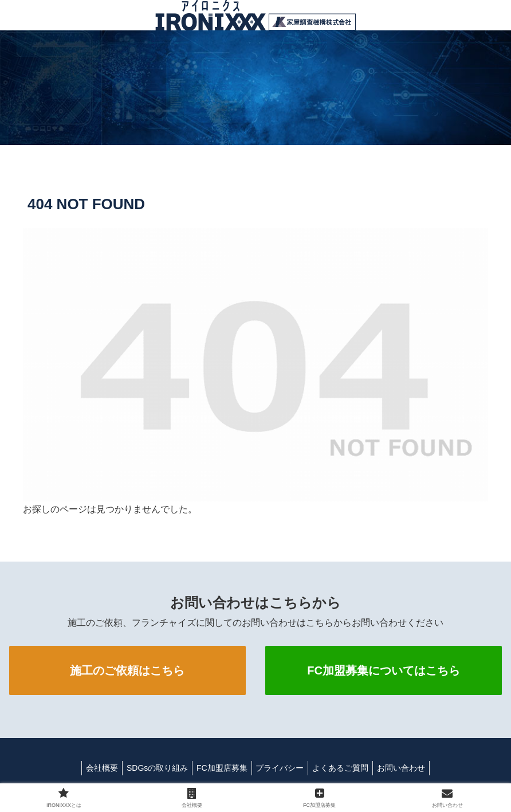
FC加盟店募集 (220, 768)
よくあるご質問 (346, 768)
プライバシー (282, 768)
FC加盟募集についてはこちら (384, 670)
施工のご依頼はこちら (127, 670)
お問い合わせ (410, 768)
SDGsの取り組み (152, 768)
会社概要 (93, 768)
